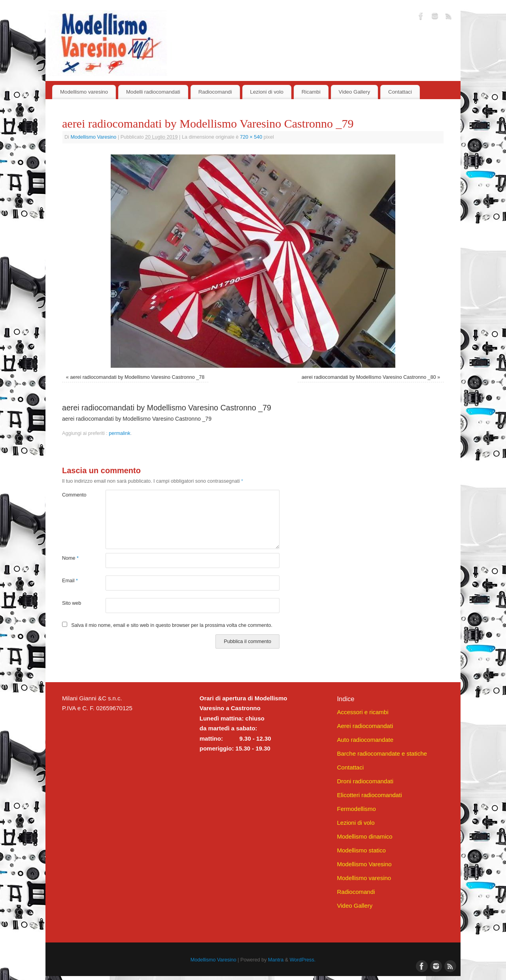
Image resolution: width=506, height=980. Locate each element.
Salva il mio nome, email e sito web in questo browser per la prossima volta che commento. (172, 625)
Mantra (276, 960)
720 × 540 (251, 137)
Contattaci (400, 92)
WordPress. (303, 960)
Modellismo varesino (84, 92)
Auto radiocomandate (365, 740)
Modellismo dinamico (364, 836)
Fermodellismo (356, 809)
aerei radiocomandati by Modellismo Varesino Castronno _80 (369, 377)
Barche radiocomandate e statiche (382, 753)
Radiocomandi (215, 92)
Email (70, 581)
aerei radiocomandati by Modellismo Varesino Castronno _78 (137, 377)
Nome (70, 558)
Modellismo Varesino (93, 137)
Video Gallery (355, 92)
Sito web (72, 603)
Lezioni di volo (267, 92)
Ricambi (311, 92)
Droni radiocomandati (365, 781)
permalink (120, 433)
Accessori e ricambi (363, 712)
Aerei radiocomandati (365, 726)
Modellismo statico (361, 850)
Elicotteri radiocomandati (369, 795)
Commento (73, 495)
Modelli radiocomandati (153, 92)
